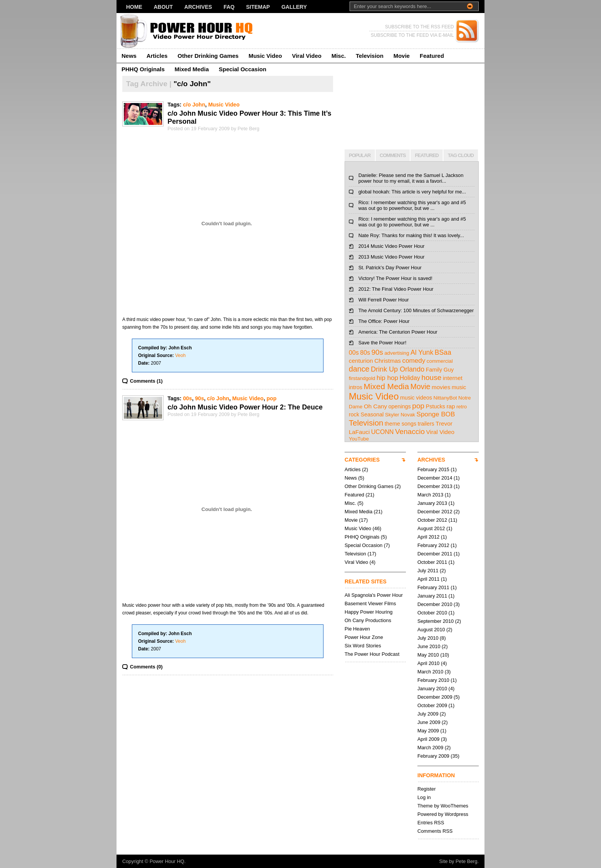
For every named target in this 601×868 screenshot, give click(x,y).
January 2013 (432, 503)
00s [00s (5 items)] (354, 352)
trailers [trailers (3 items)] (426, 424)
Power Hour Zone (364, 637)
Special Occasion (243, 69)
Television (369, 56)
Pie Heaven (357, 629)
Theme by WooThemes (443, 806)
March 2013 (430, 495)
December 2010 (435, 604)
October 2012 (432, 520)
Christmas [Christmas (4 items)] (388, 361)
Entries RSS (431, 823)
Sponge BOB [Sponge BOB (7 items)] (436, 414)
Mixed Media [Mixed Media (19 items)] (386, 386)
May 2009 (428, 731)
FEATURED (427, 155)
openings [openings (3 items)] (400, 406)
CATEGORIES (362, 460)
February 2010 (433, 680)
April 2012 (429, 537)
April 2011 (429, 579)
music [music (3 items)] (459, 387)
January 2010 (432, 689)
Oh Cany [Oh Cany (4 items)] (375, 406)
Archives (198, 7)
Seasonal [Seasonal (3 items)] (372, 414)
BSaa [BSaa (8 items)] (443, 352)
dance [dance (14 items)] (359, 369)
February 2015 (433, 469)
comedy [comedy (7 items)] (414, 360)
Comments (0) (146, 667)
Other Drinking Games (208, 56)
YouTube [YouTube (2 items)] (359, 439)
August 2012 (431, 528)
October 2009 (432, 705)
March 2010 (430, 672)
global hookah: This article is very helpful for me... (412, 192)
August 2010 (431, 630)
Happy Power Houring (369, 612)
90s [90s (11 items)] (377, 352)
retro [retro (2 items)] (462, 407)
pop (272, 398)
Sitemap (258, 7)
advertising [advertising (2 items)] (397, 353)
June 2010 (429, 646)
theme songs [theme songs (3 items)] (401, 424)
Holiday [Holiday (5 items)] (410, 378)
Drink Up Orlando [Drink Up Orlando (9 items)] (397, 369)
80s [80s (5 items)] (365, 352)
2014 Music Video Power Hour (392, 246)
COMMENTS (393, 155)
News (129, 56)
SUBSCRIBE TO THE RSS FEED (420, 27)
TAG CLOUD (461, 155)
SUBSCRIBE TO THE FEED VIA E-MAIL (412, 35)
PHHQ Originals (143, 69)
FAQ (229, 7)
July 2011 (428, 571)
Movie (401, 56)
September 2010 (436, 621)
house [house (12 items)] (432, 377)
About (163, 7)
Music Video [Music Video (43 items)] (374, 396)
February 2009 (433, 756)
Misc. (339, 56)
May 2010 (428, 655)
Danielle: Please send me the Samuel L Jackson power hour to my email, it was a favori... (411, 178)
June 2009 (429, 722)
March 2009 (430, 748)
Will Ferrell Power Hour (384, 300)
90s (200, 398)
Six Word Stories (363, 646)
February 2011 (433, 587)
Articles (157, 56)
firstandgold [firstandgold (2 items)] (362, 378)
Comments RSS (435, 831)
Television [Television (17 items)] (366, 423)
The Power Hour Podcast (372, 654)
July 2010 (428, 638)
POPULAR (360, 155)
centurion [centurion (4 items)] (361, 361)
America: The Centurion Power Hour (398, 332)
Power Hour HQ (167, 861)
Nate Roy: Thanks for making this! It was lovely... (411, 235)
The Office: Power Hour (384, 321)
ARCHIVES (431, 460)
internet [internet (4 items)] (452, 378)
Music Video (265, 56)
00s (187, 398)
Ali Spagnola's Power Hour (374, 595)
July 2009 (428, 714)
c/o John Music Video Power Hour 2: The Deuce (245, 407)
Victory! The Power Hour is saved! (395, 278)
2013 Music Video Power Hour (392, 257)
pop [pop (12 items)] (418, 406)
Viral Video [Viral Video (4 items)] (440, 432)
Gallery (294, 7)
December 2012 (435, 512)
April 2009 (429, 739)
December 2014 (435, 478)
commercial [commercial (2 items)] (440, 361)
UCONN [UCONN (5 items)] (382, 432)
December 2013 (435, 486)
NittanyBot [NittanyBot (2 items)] (445, 398)
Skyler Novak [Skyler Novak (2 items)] (400, 415)
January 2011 (432, 596)
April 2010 (429, 663)
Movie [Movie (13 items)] (420, 387)
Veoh (180, 355)
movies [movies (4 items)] (441, 387)
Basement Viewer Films (370, 604)
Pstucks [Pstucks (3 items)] (436, 406)
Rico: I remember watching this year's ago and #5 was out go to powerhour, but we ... (412, 205)
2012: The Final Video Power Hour (396, 289)
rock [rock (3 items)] (354, 414)
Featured (432, 56)
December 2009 (435, 697)
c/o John (194, 105)
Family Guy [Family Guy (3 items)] (440, 370)
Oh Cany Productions (368, 620)
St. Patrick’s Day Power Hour (390, 268)
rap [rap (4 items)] (451, 406)
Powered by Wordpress (443, 814)
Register (427, 789)
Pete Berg (467, 861)
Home (134, 7)
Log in (424, 797)
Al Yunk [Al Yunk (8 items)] (422, 352)
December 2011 (435, 554)
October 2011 (432, 562)
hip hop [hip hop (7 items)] (387, 378)
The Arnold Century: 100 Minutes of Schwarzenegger (416, 310)
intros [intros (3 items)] (356, 387)
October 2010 (432, 613)
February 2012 (433, 545)
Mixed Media (192, 69)
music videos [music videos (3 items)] (416, 398)
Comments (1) (146, 381)
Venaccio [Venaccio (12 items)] (410, 432)
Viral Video (307, 56)
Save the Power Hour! (382, 343)
